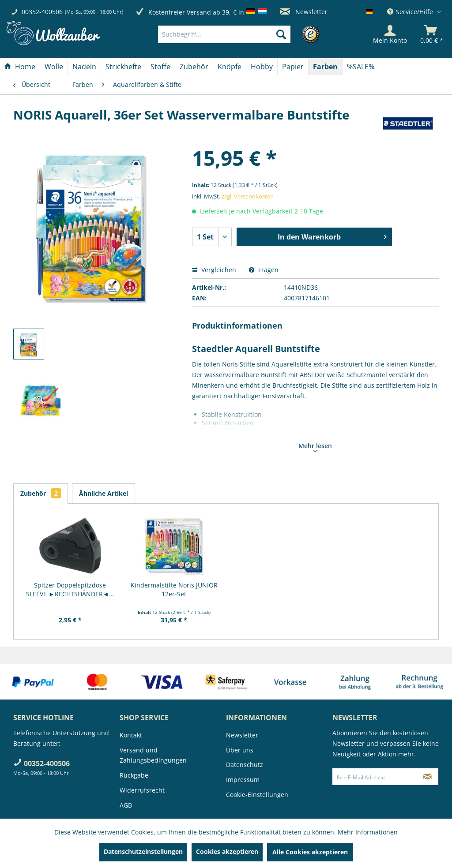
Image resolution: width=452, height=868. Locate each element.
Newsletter (304, 12)
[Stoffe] (160, 67)
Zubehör (41, 493)
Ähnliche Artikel (104, 493)
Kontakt (131, 735)
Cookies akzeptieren (227, 851)
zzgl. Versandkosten (248, 196)
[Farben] (325, 67)
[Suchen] (281, 34)
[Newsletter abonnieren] (428, 777)
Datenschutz (245, 765)
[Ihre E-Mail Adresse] (375, 777)
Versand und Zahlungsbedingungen (153, 755)
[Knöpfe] (230, 67)
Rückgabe (134, 775)
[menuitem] (237, 34)
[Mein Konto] (390, 34)
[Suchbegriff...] (224, 34)
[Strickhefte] (123, 67)
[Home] (20, 67)
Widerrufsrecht (142, 790)
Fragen (264, 270)
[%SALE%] (361, 67)
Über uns (240, 750)
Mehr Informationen (368, 832)
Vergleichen (214, 270)
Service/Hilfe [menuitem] (411, 12)
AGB (126, 805)
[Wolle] (54, 67)
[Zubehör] (194, 67)
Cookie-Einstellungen (257, 795)
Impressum (243, 780)
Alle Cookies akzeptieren (310, 852)
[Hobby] (262, 67)
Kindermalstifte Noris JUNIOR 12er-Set (174, 589)
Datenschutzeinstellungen (143, 851)
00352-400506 (42, 12)
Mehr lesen (315, 447)
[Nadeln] (84, 67)
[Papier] (293, 67)
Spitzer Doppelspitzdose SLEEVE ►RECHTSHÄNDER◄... (70, 589)
